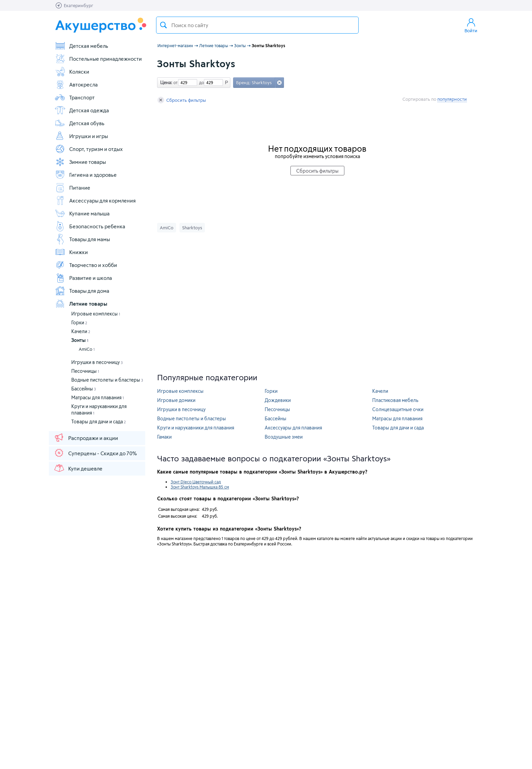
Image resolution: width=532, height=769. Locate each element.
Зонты (80, 340)
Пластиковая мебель (395, 400)
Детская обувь (80, 123)
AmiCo (87, 349)
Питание (72, 188)
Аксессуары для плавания (293, 428)
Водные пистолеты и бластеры (107, 380)
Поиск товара (164, 25)
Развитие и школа (83, 278)
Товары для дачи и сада (99, 421)
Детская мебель (81, 46)
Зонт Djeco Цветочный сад (196, 482)
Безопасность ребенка (90, 226)
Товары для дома (82, 291)
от (175, 82)
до (201, 82)
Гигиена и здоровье (86, 175)
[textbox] (257, 25)
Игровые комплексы (96, 314)
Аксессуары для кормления (95, 200)
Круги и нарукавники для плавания (196, 428)
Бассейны (84, 389)
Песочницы (85, 371)
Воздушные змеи (284, 437)
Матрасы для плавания (98, 397)
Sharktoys (192, 228)
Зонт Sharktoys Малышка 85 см (200, 487)
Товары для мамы (82, 239)
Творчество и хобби (86, 265)
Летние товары (81, 304)
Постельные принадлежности (98, 59)
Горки (79, 322)
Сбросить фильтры (182, 100)
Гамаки (164, 437)
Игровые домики (176, 400)
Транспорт (75, 97)
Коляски (72, 72)
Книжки (71, 252)
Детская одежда (82, 110)
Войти (471, 25)
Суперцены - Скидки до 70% (95, 453)
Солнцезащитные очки (398, 409)
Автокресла (76, 84)
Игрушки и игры (81, 136)
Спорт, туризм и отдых (89, 149)
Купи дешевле (78, 468)
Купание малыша (82, 213)
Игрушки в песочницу (97, 362)
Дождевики (278, 400)
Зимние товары (80, 162)
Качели (81, 331)
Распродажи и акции (86, 438)
